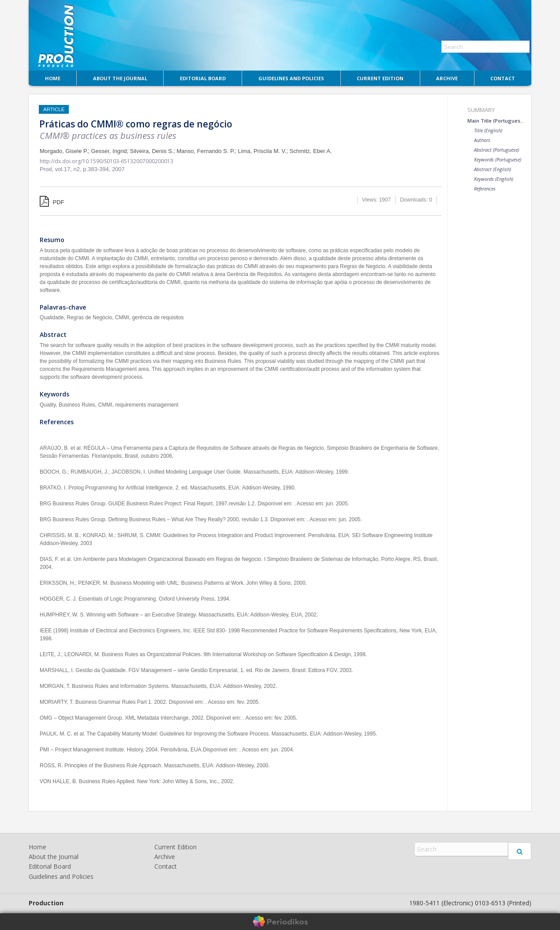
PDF (52, 202)
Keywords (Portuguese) (498, 159)
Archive (447, 78)
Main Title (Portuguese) (496, 121)
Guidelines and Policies (291, 78)
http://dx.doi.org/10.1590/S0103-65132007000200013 (106, 161)
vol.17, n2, (69, 169)
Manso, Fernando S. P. (206, 151)
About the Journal (120, 78)
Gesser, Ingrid (109, 151)
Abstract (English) (493, 169)
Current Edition (380, 78)
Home (53, 78)
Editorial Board (203, 78)
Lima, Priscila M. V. (262, 151)
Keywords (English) (494, 179)
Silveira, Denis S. (152, 151)
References (485, 189)
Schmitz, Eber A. (311, 151)
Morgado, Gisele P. (64, 151)
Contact (503, 78)
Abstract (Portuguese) (497, 150)
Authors (482, 140)
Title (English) (488, 130)
